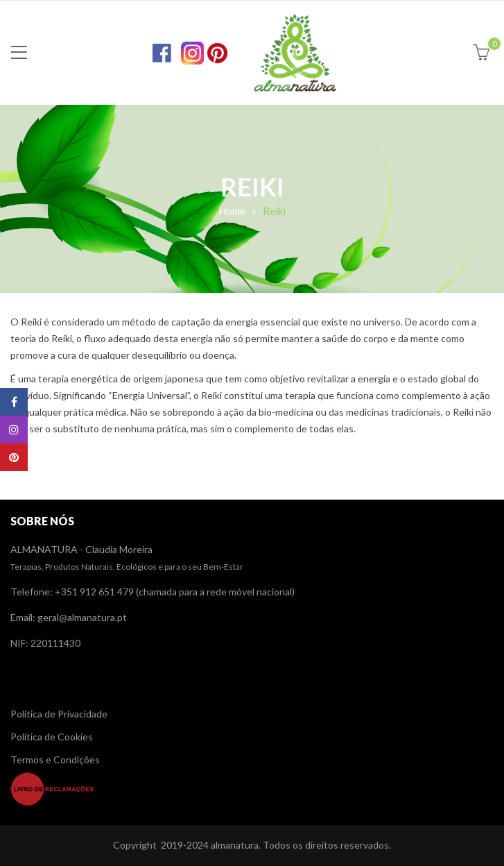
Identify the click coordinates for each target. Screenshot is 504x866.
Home (232, 211)
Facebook (14, 402)
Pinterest (14, 457)
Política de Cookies (52, 737)
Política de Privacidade (59, 714)
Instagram (14, 430)
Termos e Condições (55, 759)
